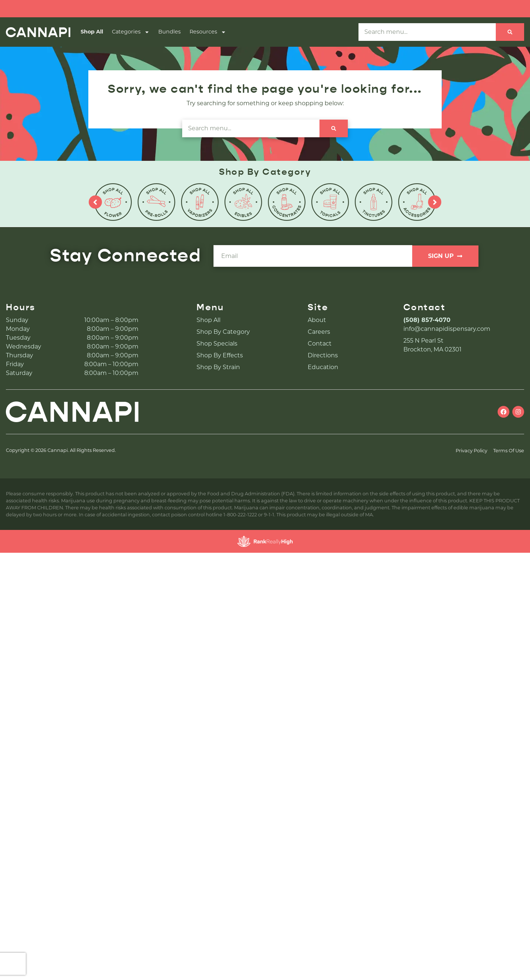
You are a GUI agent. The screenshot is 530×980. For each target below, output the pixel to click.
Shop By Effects (220, 355)
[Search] (510, 32)
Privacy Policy (471, 451)
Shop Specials (217, 344)
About (317, 320)
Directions (323, 355)
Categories (131, 32)
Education (323, 367)
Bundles (169, 32)
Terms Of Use (509, 451)
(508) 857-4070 (427, 320)
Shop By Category (223, 332)
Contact (320, 344)
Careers (319, 332)
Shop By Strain (218, 367)
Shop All (92, 32)
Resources (208, 32)
